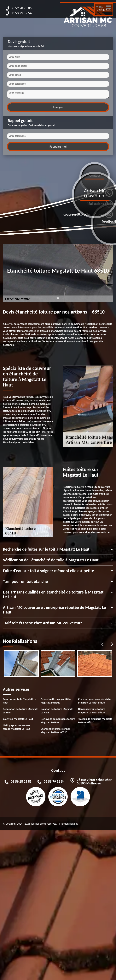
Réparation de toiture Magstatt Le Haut (20, 711)
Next (112, 644)
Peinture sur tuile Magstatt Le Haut (19, 701)
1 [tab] (58, 300)
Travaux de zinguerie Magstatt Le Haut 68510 (95, 721)
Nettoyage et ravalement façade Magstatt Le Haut (17, 727)
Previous (102, 644)
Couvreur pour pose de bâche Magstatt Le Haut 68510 (95, 701)
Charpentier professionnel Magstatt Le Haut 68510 (55, 731)
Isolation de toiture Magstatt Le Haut (57, 711)
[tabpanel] (21, 664)
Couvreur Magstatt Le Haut (18, 719)
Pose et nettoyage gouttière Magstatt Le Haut (56, 701)
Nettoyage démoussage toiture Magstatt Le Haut (58, 721)
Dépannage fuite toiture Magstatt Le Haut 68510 (92, 711)
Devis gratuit (104, 10)
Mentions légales (68, 824)
